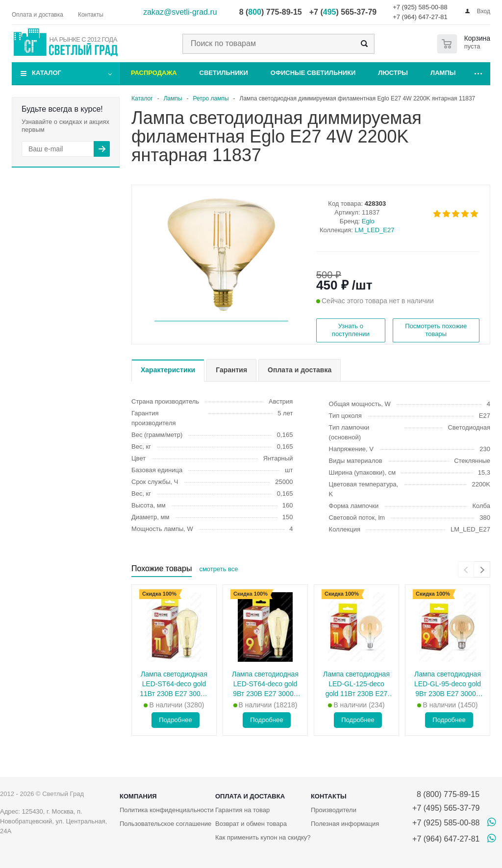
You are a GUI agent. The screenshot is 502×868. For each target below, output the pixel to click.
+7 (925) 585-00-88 (420, 7)
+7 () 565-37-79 (343, 12)
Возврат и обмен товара (251, 824)
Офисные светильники (313, 73)
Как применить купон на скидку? (263, 837)
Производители (334, 810)
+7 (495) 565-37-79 (446, 808)
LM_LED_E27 (375, 230)
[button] (221, 321)
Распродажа (154, 73)
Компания (138, 796)
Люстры (393, 73)
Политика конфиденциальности (167, 810)
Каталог (47, 73)
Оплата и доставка (250, 796)
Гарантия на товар (242, 810)
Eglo (368, 221)
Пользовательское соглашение (165, 824)
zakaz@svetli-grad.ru (180, 12)
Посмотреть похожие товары (436, 330)
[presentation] (466, 569)
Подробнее (175, 720)
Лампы (443, 73)
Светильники (224, 73)
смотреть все (218, 569)
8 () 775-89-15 (271, 12)
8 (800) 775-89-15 (446, 794)
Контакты (329, 796)
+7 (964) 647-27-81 (420, 17)
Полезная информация (345, 824)
